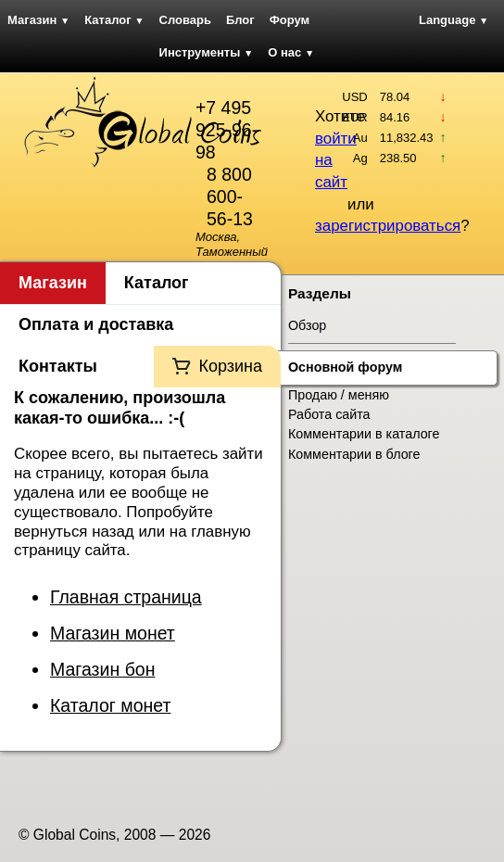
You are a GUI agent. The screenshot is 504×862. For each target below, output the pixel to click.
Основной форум (345, 367)
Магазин (38, 20)
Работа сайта (329, 414)
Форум (290, 20)
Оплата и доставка (96, 324)
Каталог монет (110, 705)
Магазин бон (102, 669)
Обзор (307, 325)
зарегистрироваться (388, 226)
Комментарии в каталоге (364, 434)
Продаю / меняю (339, 395)
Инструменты (207, 52)
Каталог (114, 20)
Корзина (230, 366)
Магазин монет (113, 633)
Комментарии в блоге (354, 454)
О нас (291, 52)
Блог (240, 20)
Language (454, 20)
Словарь (185, 20)
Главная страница (126, 597)
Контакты (58, 366)
